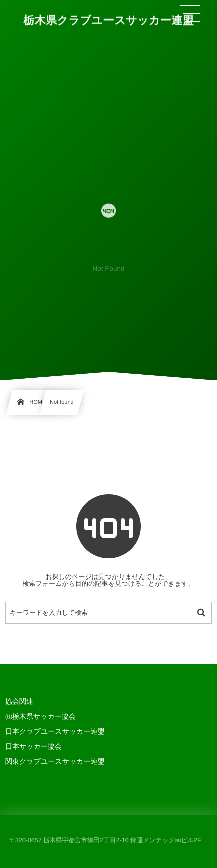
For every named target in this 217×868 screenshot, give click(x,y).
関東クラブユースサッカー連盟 (55, 761)
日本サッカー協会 (33, 746)
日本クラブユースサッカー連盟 (55, 731)
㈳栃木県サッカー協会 (40, 716)
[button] (190, 14)
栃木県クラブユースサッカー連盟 (108, 20)
